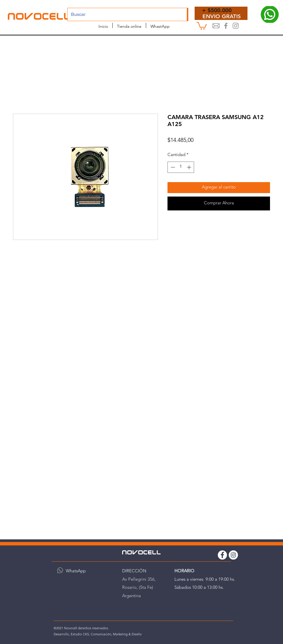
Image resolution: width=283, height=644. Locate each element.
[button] (202, 25)
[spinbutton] (181, 167)
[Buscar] (123, 14)
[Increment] (190, 167)
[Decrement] (172, 167)
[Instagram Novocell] (236, 26)
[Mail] (216, 26)
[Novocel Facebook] (226, 26)
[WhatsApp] (60, 570)
